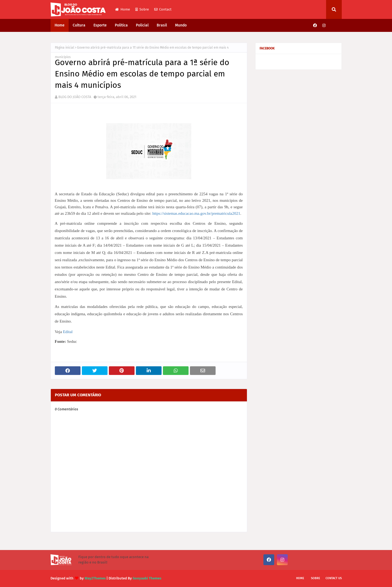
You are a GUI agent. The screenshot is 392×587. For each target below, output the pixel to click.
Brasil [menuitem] (162, 25)
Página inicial (65, 48)
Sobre (142, 9)
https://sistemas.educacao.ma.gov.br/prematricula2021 (196, 213)
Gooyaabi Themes (147, 578)
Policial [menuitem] (142, 25)
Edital (68, 332)
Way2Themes (95, 578)
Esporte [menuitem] (100, 25)
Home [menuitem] (60, 25)
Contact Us (334, 578)
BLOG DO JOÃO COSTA (75, 97)
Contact (163, 9)
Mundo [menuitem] (181, 25)
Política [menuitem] (121, 25)
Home (123, 9)
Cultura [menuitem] (79, 25)
